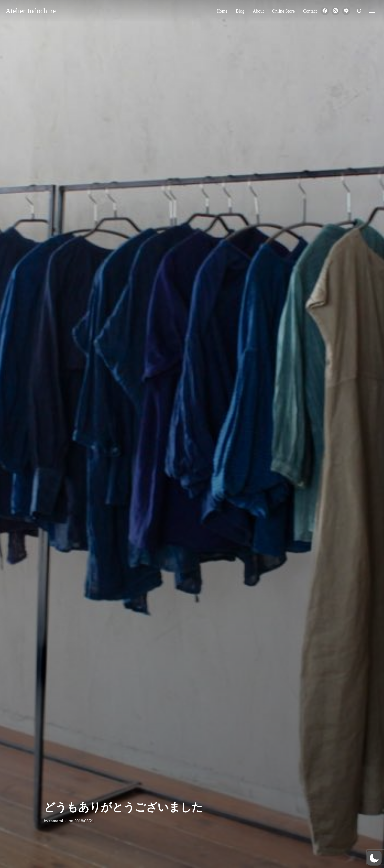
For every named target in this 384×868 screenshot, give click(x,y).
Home (222, 11)
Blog (240, 11)
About (258, 11)
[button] (374, 858)
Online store (284, 11)
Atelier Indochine (31, 11)
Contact (310, 11)
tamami (56, 821)
